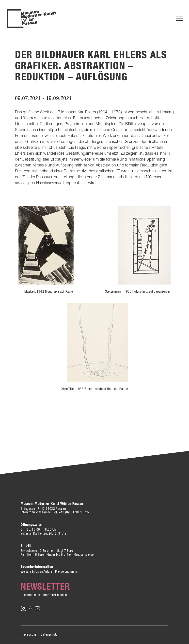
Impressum (28, 634)
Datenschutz (49, 634)
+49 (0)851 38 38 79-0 (75, 512)
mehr (74, 571)
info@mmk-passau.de (36, 512)
